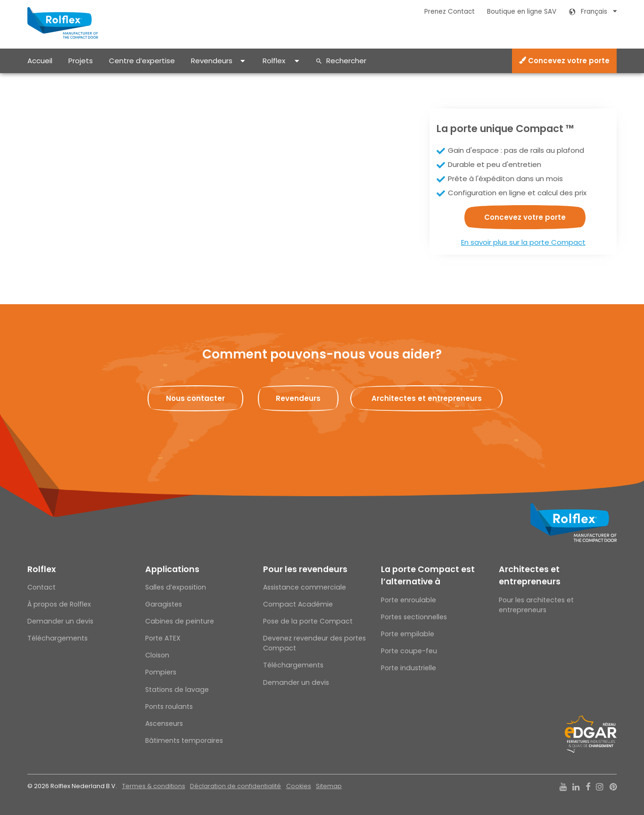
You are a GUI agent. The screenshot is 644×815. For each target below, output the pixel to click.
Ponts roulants (169, 707)
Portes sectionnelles (414, 617)
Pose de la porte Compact (308, 621)
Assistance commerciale (305, 587)
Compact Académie (298, 604)
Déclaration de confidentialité (235, 786)
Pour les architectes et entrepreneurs (536, 605)
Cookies (299, 786)
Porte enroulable (409, 600)
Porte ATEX (163, 638)
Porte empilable (408, 634)
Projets (81, 61)
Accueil (40, 61)
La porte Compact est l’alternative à (428, 575)
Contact (41, 587)
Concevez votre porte (564, 61)
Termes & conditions (154, 786)
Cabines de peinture (180, 621)
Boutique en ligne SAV (522, 12)
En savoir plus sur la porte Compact (523, 242)
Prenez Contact (450, 12)
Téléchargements (58, 638)
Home (36, 81)
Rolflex (274, 61)
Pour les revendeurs (305, 569)
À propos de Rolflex (59, 604)
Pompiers (161, 672)
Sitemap (329, 786)
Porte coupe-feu (409, 651)
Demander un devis (60, 621)
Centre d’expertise (142, 61)
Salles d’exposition (176, 587)
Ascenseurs (164, 724)
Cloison (157, 655)
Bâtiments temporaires (184, 740)
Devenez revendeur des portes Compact (314, 643)
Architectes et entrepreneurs (530, 575)
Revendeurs (212, 61)
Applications (172, 569)
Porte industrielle (409, 668)
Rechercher (346, 61)
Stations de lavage (177, 690)
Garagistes (164, 604)
